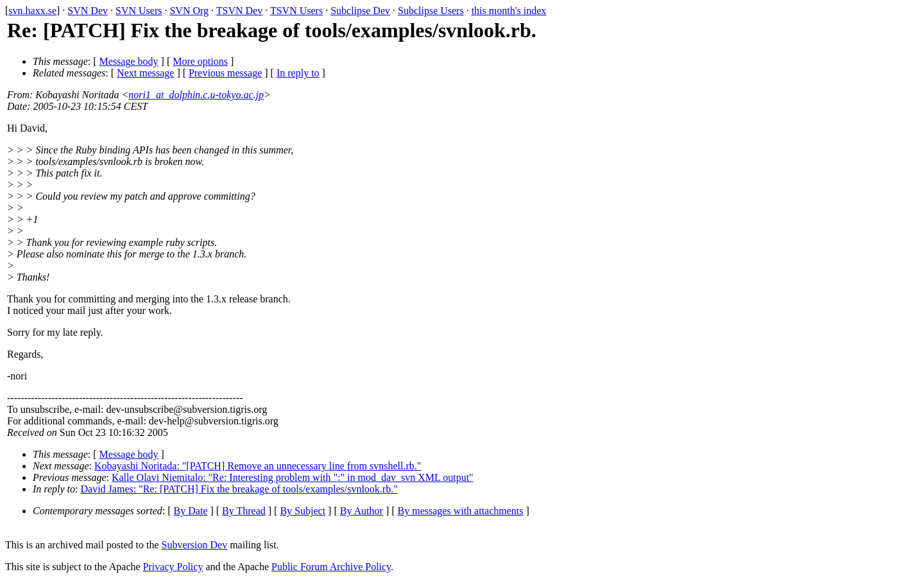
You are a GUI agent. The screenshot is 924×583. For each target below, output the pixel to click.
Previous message (225, 73)
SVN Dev (88, 11)
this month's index (509, 11)
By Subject (303, 511)
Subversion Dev (195, 545)
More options (200, 61)
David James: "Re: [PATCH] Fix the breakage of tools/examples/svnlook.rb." (239, 489)
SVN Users (139, 11)
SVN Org (189, 11)
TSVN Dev (239, 11)
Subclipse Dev (360, 11)
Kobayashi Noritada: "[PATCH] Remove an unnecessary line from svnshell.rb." (258, 466)
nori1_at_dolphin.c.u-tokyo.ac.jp (196, 95)
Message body (129, 61)
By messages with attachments (461, 511)
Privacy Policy (173, 567)
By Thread (244, 511)
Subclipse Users (431, 11)
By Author (362, 511)
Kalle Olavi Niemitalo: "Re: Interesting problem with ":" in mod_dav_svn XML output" (293, 477)
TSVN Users (296, 11)
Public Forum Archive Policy (331, 567)
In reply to (298, 73)
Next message (145, 73)
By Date (191, 511)
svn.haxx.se (32, 11)
